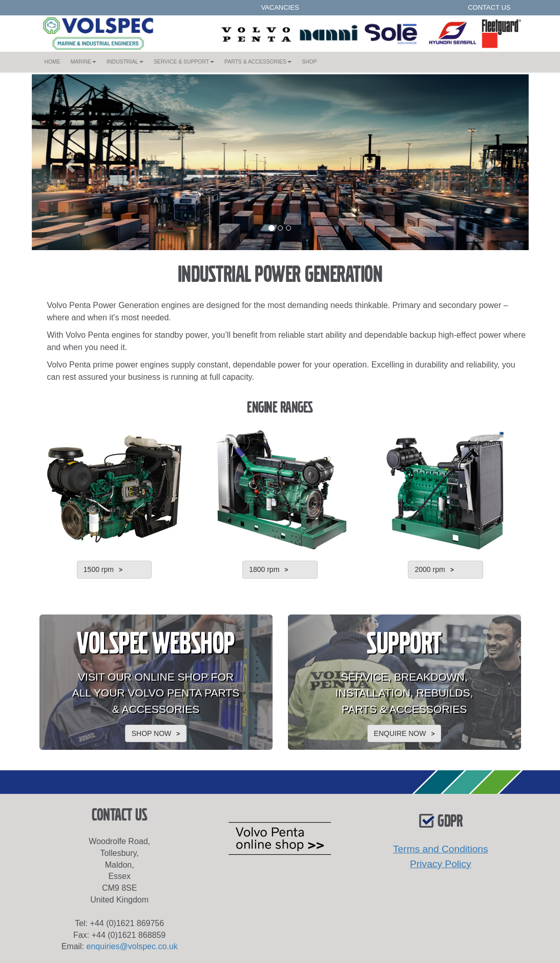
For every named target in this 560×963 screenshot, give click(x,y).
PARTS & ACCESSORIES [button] (258, 62)
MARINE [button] (84, 62)
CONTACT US (489, 7)
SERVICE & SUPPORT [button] (184, 62)
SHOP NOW (152, 733)
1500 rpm (99, 569)
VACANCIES (280, 7)
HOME (55, 60)
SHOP (309, 62)
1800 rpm (264, 569)
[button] (69, 162)
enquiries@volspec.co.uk (132, 946)
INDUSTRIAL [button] (125, 62)
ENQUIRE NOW (400, 733)
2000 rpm (430, 569)
